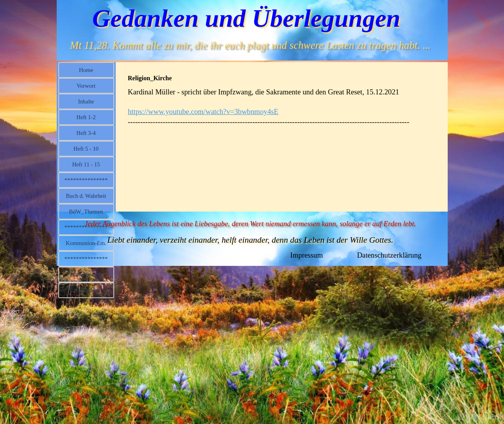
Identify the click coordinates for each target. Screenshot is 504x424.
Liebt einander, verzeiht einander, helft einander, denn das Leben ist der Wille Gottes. (250, 240)
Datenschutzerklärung (389, 255)
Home (86, 70)
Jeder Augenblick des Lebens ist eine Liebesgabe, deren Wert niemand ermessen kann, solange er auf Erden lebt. (250, 224)
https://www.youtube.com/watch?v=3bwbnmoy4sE (203, 112)
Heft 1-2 (86, 117)
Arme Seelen (86, 275)
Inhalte (86, 101)
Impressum (307, 255)
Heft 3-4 (86, 133)
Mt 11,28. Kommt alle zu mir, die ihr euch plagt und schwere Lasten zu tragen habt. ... (250, 45)
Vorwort (86, 86)
